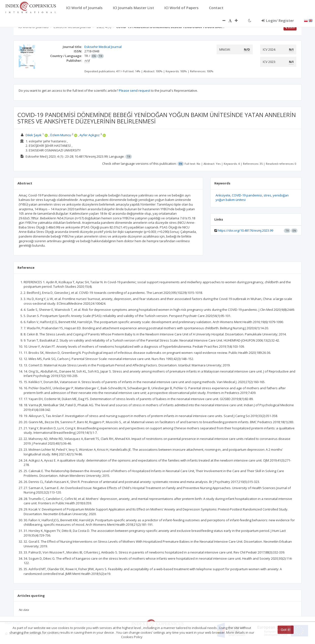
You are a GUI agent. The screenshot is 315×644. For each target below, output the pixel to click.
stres (267, 195)
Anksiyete (223, 195)
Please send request (134, 90)
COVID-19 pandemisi (247, 195)
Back (290, 27)
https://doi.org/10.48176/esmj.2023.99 (245, 230)
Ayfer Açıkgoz (90, 135)
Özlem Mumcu (61, 135)
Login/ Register (278, 20)
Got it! (286, 630)
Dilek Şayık (34, 135)
